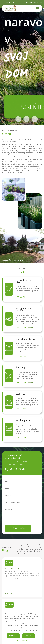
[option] (22, 249)
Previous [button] (36, 265)
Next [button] (40, 265)
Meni (37, 7)
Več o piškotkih (23, 640)
